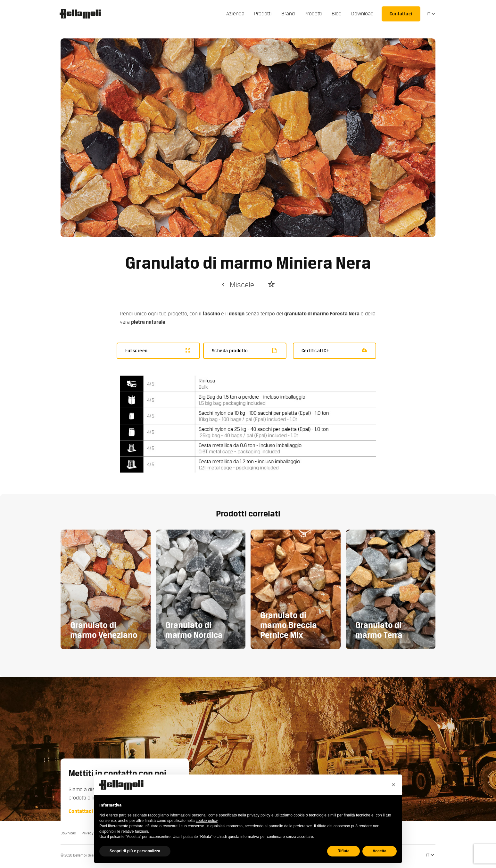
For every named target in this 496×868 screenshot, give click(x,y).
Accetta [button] (380, 851)
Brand (288, 14)
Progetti (313, 14)
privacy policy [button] (259, 815)
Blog (337, 14)
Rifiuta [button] (343, 851)
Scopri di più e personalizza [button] (135, 851)
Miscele (237, 285)
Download (362, 14)
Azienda (235, 14)
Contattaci (401, 14)
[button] (393, 785)
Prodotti (263, 14)
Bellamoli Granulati (84, 14)
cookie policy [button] (207, 821)
